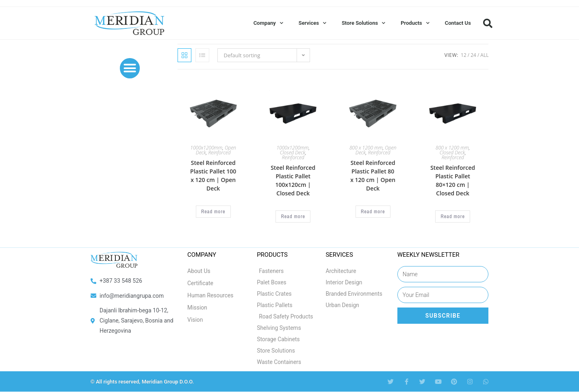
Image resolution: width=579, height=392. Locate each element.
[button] (488, 23)
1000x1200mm (206, 148)
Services (312, 23)
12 (464, 55)
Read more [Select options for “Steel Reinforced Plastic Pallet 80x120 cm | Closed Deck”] (453, 217)
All (484, 55)
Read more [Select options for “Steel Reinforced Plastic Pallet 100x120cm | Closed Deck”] (293, 217)
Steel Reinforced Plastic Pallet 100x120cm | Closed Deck (293, 180)
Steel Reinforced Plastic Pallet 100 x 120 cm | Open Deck (213, 175)
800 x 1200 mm (366, 148)
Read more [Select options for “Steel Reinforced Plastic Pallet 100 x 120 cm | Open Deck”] (213, 212)
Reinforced (219, 153)
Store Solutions (363, 23)
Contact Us (458, 23)
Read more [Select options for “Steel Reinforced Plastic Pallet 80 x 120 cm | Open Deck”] (373, 212)
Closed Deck (293, 153)
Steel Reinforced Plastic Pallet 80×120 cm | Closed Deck (453, 180)
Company (268, 23)
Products (415, 23)
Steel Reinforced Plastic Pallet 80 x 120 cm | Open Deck (373, 175)
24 (473, 55)
